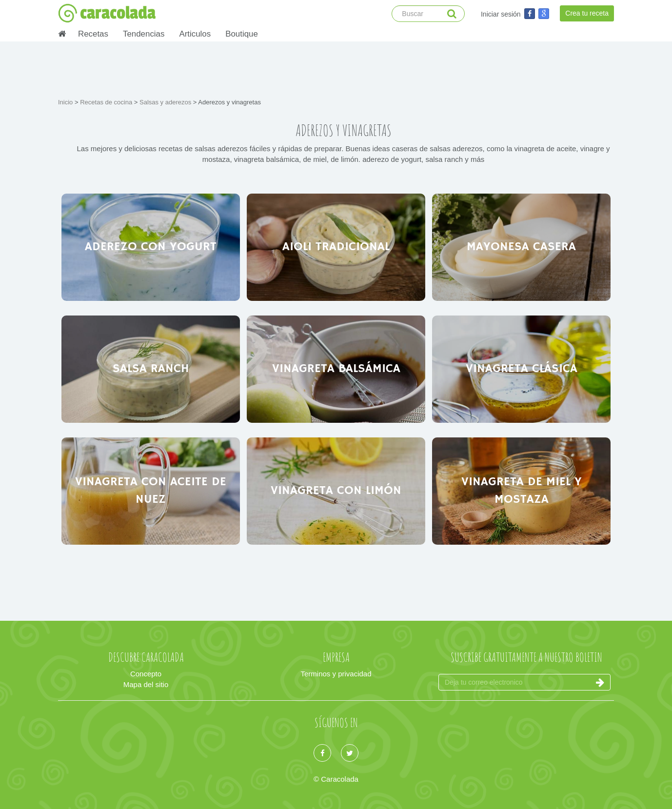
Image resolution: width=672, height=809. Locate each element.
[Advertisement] (336, 68)
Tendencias (144, 34)
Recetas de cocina (107, 102)
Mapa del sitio (146, 684)
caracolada (107, 13)
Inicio (66, 102)
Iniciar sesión (501, 14)
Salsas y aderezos (166, 102)
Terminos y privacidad (336, 674)
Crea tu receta (587, 13)
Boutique (242, 34)
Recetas (93, 34)
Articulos (195, 34)
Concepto (146, 674)
